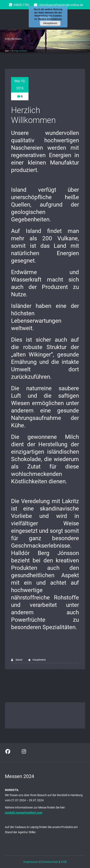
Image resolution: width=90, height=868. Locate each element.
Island (17, 660)
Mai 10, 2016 (20, 85)
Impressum (31, 862)
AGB (64, 862)
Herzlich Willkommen (33, 115)
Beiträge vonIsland (19, 51)
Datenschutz (50, 862)
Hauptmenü (39, 660)
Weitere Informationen (50, 19)
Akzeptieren (50, 23)
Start (7, 51)
